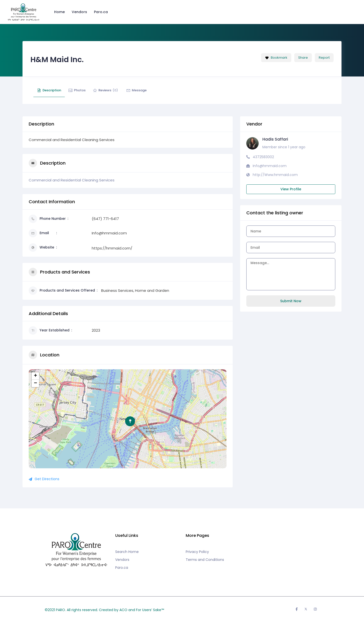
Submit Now (291, 301)
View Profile (291, 189)
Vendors (79, 12)
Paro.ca (101, 12)
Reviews (112, 90)
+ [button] (35, 376)
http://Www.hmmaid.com (275, 175)
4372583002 (263, 157)
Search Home (127, 552)
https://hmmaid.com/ (112, 248)
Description (50, 90)
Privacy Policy (197, 552)
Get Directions (44, 479)
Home (59, 12)
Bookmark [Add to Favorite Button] (276, 58)
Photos (81, 90)
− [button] (35, 383)
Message (146, 90)
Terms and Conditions (205, 560)
